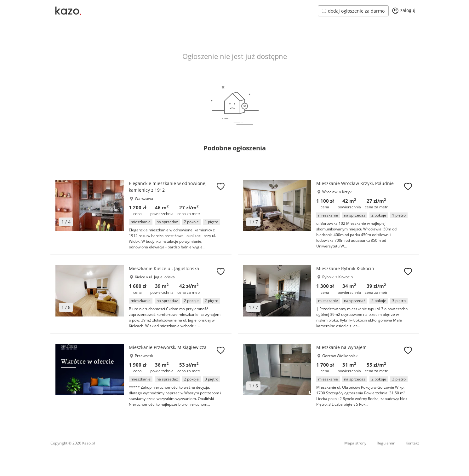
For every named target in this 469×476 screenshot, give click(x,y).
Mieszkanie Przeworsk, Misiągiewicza (168, 347)
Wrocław (330, 192)
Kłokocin (346, 277)
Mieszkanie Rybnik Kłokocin (345, 268)
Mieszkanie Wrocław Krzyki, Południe (355, 183)
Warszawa (144, 198)
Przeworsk (144, 356)
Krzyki (347, 192)
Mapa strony (355, 443)
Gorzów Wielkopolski (340, 356)
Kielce (140, 277)
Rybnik (328, 277)
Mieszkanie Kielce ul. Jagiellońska (164, 268)
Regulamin (386, 443)
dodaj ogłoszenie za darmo (353, 11)
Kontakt (412, 443)
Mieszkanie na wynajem (341, 347)
